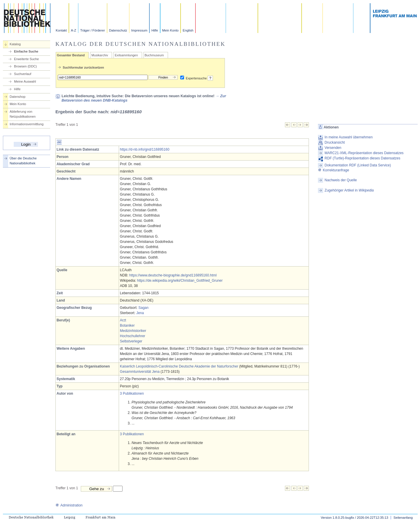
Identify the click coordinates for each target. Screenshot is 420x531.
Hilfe (155, 30)
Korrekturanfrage (334, 170)
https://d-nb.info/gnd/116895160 (145, 149)
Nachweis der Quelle (341, 180)
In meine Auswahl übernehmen (349, 137)
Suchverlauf (23, 74)
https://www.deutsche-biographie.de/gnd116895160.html (173, 275)
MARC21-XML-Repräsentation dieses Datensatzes (364, 153)
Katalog (15, 44)
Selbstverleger (131, 341)
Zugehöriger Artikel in (349, 190)
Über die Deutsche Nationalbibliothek (23, 161)
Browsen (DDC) (25, 66)
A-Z (73, 30)
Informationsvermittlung (27, 124)
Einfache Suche (26, 51)
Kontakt (61, 30)
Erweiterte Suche (26, 59)
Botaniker (127, 325)
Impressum (139, 30)
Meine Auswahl (25, 81)
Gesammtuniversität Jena (140, 372)
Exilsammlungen (126, 55)
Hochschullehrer (133, 336)
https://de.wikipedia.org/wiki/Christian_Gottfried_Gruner (180, 281)
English (188, 30)
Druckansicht (335, 142)
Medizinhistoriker (133, 331)
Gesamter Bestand (71, 55)
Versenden (333, 148)
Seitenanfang (403, 518)
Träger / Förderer (93, 30)
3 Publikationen (132, 394)
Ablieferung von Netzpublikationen (23, 114)
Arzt (123, 320)
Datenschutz (118, 30)
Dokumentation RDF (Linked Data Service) (358, 165)
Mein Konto (170, 30)
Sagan (143, 308)
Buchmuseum (154, 55)
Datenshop (17, 97)
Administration (69, 505)
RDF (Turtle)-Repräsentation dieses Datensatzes (363, 158)
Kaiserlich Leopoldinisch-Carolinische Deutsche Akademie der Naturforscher (179, 366)
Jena (140, 313)
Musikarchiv (100, 55)
